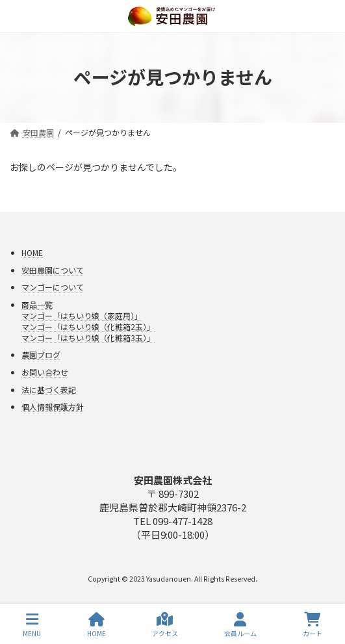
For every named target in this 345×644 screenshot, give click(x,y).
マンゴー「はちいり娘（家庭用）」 (82, 316)
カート (313, 625)
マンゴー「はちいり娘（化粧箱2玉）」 (88, 327)
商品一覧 (37, 304)
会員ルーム (240, 625)
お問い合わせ (45, 372)
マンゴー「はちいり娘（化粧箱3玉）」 (88, 338)
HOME (32, 252)
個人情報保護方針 (53, 406)
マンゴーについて (53, 287)
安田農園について (53, 269)
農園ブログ (41, 354)
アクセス (165, 625)
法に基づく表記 (49, 389)
